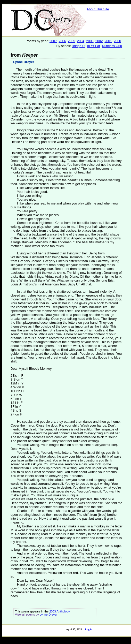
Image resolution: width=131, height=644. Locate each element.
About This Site (98, 9)
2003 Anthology (59, 611)
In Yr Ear (94, 46)
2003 (90, 41)
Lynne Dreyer (24, 62)
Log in (89, 629)
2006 (62, 41)
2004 (81, 41)
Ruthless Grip (112, 46)
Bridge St (79, 46)
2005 (71, 41)
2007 (53, 41)
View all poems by (27, 615)
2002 (99, 41)
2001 (108, 41)
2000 (117, 41)
